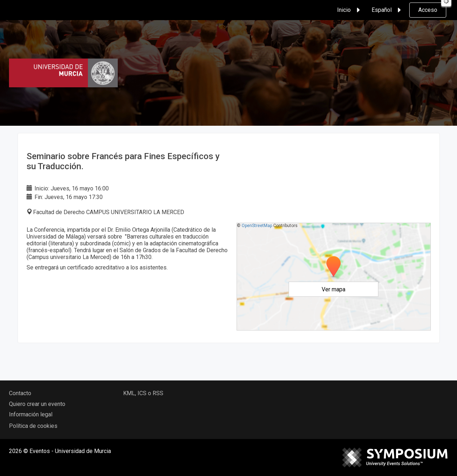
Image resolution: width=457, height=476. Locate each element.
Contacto (20, 393)
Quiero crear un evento (37, 404)
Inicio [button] (350, 10)
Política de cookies (33, 426)
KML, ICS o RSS (143, 393)
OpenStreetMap (257, 226)
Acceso (428, 10)
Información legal (31, 414)
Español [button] (387, 10)
